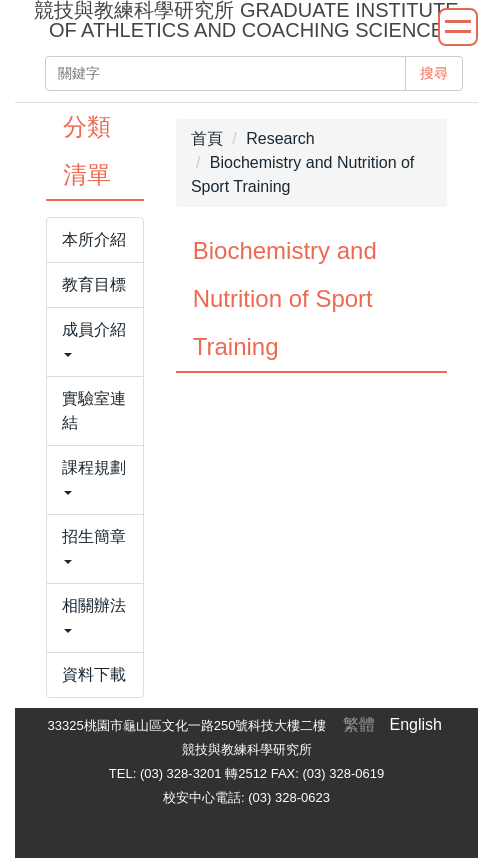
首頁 (207, 138)
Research (280, 138)
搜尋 (434, 73)
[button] (95, 342)
